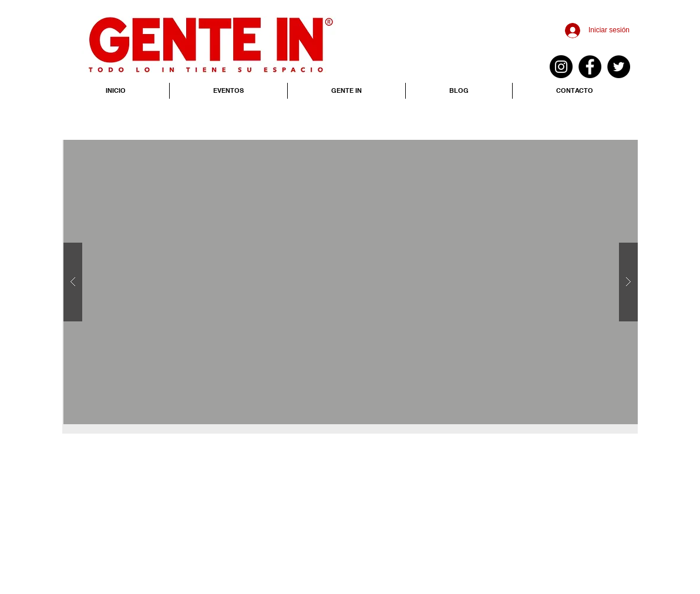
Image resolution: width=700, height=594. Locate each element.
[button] (351, 282)
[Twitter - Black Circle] (619, 67)
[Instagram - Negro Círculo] (561, 67)
